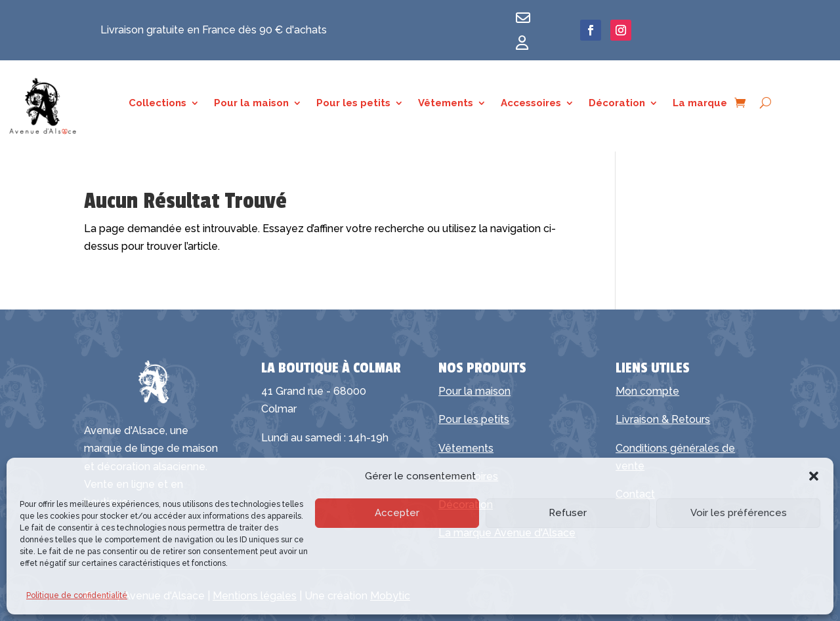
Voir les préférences (739, 513)
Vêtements (446, 104)
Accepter (397, 513)
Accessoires (531, 104)
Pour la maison (251, 104)
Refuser (568, 513)
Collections (157, 104)
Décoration (617, 104)
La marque (700, 104)
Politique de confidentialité (77, 595)
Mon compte (647, 391)
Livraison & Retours (663, 419)
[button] (814, 476)
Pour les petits (353, 104)
